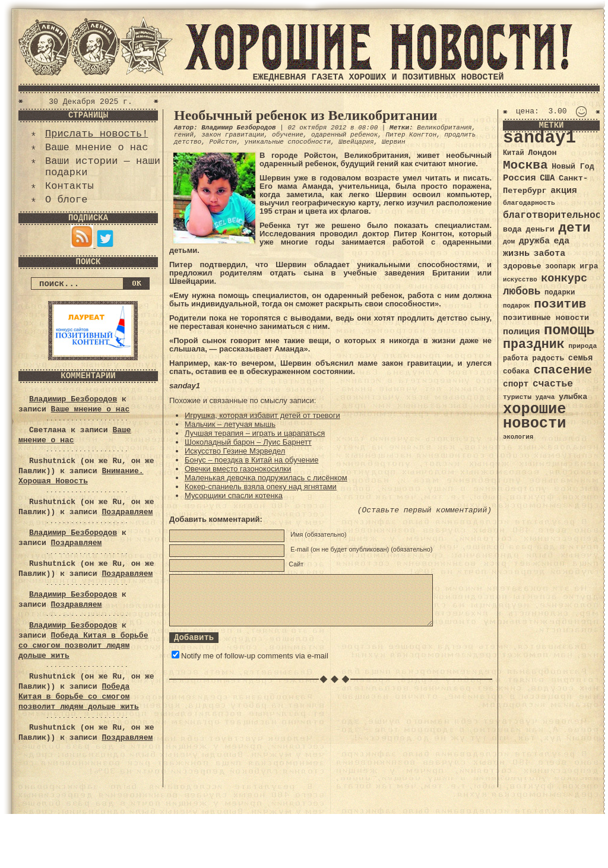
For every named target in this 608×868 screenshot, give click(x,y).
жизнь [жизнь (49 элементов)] (516, 254)
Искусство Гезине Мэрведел (235, 451)
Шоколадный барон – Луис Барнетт (248, 442)
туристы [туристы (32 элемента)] (517, 397)
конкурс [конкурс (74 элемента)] (564, 279)
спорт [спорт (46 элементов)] (516, 384)
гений (184, 135)
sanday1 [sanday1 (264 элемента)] (539, 138)
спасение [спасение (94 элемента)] (563, 370)
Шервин (394, 142)
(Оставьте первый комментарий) (425, 510)
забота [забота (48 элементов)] (550, 254)
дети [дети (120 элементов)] (574, 228)
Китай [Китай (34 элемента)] (514, 153)
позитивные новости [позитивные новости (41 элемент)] (546, 318)
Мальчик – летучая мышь (230, 424)
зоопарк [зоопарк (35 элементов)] (560, 267)
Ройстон (223, 142)
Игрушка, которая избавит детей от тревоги (262, 415)
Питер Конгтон (411, 135)
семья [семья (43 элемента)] (581, 358)
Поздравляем (127, 512)
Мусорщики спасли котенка (234, 495)
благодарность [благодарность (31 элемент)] (529, 203)
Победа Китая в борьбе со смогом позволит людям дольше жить (83, 646)
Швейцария (356, 142)
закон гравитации (233, 135)
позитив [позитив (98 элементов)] (560, 304)
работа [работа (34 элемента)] (516, 359)
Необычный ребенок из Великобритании (306, 115)
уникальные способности (288, 142)
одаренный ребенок (344, 135)
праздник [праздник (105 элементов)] (534, 344)
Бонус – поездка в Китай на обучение (251, 460)
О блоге (66, 200)
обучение (288, 135)
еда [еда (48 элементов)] (561, 241)
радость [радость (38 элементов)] (548, 358)
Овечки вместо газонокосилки (238, 469)
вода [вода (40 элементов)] (512, 229)
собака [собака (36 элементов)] (516, 372)
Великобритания (444, 128)
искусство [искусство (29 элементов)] (520, 280)
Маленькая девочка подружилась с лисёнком (266, 478)
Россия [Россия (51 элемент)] (520, 178)
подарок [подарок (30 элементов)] (517, 306)
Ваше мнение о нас (96, 148)
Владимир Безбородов (73, 399)
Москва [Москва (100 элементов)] (525, 165)
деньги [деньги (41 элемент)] (540, 229)
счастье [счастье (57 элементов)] (553, 384)
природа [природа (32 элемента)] (582, 346)
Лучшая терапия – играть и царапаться (255, 433)
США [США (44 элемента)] (547, 178)
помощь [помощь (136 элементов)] (569, 330)
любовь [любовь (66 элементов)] (522, 292)
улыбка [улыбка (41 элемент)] (573, 397)
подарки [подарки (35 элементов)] (560, 293)
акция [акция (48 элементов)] (564, 191)
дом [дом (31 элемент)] (509, 242)
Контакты (69, 186)
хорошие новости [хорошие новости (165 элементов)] (535, 416)
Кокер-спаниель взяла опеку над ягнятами (261, 487)
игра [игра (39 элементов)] (589, 266)
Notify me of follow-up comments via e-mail (255, 656)
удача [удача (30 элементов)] (545, 397)
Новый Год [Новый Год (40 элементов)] (573, 167)
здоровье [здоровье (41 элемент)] (522, 266)
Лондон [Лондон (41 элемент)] (542, 153)
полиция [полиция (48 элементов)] (521, 332)
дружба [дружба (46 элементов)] (534, 241)
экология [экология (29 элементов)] (518, 437)
